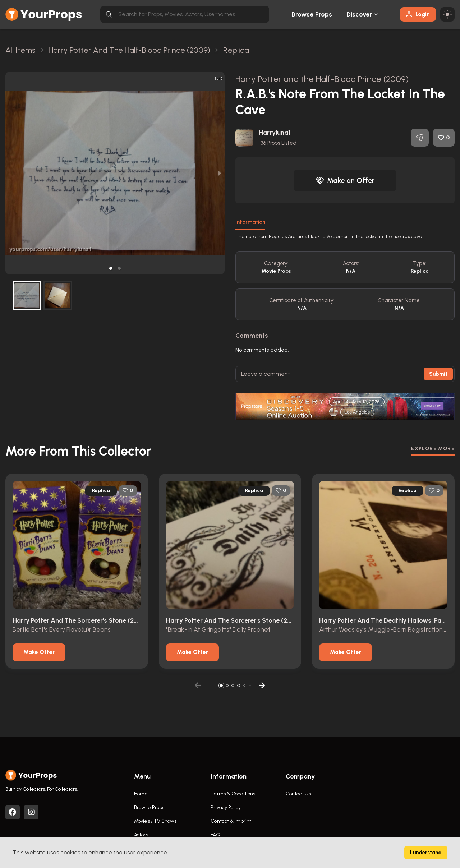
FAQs (216, 835)
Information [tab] (250, 222)
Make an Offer (345, 180)
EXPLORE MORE (433, 449)
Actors (141, 835)
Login (418, 14)
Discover (359, 14)
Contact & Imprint (231, 821)
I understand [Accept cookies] (426, 853)
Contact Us (298, 794)
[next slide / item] (220, 173)
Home (141, 794)
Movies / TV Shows (155, 821)
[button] (111, 268)
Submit (438, 374)
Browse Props (312, 14)
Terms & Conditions (233, 794)
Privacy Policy (226, 807)
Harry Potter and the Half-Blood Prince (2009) (322, 79)
